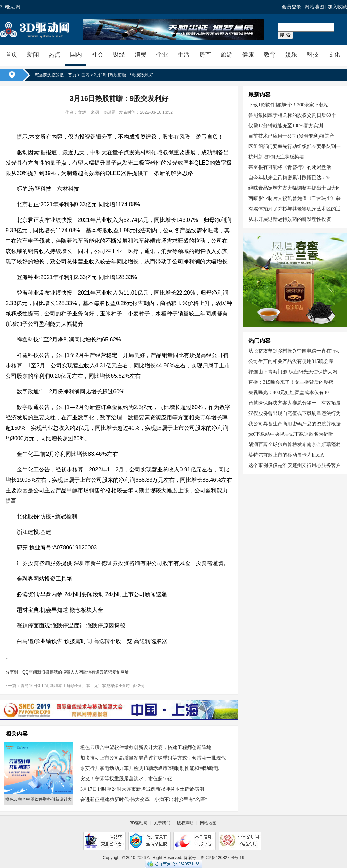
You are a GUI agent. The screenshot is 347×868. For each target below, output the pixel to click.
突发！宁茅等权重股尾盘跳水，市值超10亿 (126, 779)
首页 (11, 55)
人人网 (77, 672)
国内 (76, 55)
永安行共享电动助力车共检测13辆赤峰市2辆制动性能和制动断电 (149, 768)
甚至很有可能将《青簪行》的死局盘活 (290, 167)
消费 (141, 55)
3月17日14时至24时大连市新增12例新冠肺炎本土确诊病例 (142, 789)
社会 (98, 55)
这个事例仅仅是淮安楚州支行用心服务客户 (295, 465)
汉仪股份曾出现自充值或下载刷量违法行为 (295, 413)
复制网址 (120, 672)
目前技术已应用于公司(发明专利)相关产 (291, 136)
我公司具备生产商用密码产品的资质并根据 (295, 424)
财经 (119, 55)
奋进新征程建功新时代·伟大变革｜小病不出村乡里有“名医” (144, 800)
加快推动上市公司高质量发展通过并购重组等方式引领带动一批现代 (153, 758)
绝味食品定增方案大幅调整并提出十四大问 (295, 188)
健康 (248, 55)
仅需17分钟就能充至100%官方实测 (286, 126)
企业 (162, 55)
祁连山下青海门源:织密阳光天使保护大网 (293, 372)
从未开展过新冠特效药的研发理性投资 (290, 219)
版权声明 (185, 823)
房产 (205, 55)
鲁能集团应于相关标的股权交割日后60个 (292, 115)
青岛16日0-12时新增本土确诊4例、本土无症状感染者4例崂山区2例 (82, 686)
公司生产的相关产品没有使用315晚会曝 (291, 361)
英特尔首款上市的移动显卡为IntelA (286, 455)
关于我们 (162, 823)
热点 (54, 55)
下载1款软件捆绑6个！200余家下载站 (289, 105)
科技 (313, 55)
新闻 (33, 55)
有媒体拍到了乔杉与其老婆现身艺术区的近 (295, 209)
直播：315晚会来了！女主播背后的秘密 (291, 382)
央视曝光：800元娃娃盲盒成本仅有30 (289, 393)
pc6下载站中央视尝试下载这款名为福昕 (291, 434)
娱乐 (291, 55)
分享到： (14, 672)
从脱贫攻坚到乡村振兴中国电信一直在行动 (295, 351)
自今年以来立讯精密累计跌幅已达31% (289, 178)
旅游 (227, 55)
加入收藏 (337, 7)
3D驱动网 (10, 7)
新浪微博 (45, 672)
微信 (87, 672)
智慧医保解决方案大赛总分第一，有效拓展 (295, 403)
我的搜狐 (62, 672)
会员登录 (291, 7)
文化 (334, 55)
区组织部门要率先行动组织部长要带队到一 (295, 146)
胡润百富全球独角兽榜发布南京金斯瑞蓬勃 (295, 445)
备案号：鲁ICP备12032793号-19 (214, 858)
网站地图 (314, 7)
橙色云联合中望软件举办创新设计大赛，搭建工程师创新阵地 (146, 748)
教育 (270, 55)
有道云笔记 (102, 672)
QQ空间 (30, 672)
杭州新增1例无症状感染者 (276, 157)
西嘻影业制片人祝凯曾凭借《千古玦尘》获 (295, 198)
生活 (184, 55)
